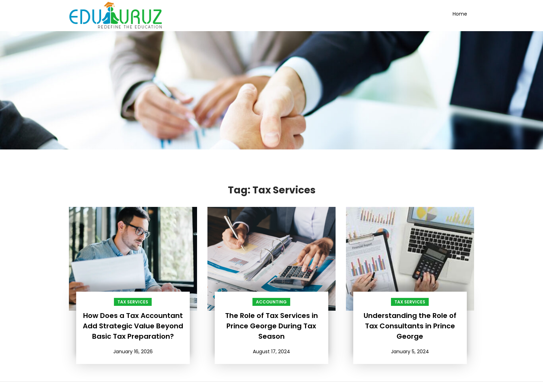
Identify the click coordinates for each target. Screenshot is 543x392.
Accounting (271, 302)
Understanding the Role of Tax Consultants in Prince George (410, 326)
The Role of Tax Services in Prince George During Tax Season (271, 326)
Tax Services (133, 302)
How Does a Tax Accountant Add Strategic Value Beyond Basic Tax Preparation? (133, 326)
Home (460, 14)
